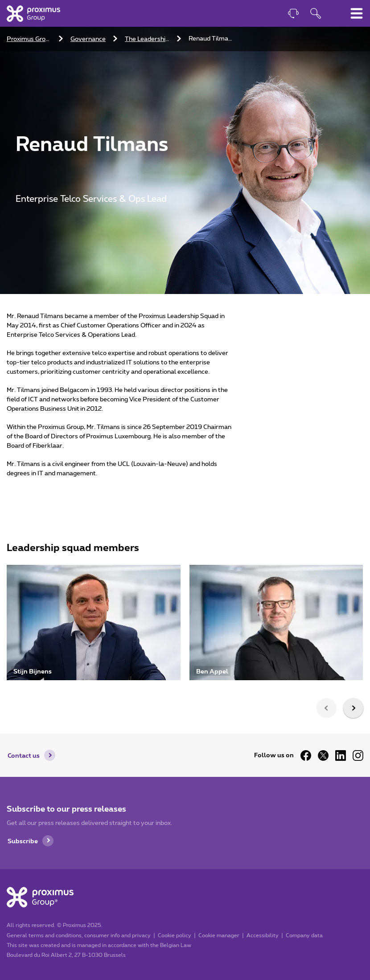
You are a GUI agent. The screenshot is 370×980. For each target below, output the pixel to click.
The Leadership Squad (148, 39)
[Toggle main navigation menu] (357, 13)
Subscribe (23, 841)
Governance (88, 39)
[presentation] (327, 708)
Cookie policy (175, 935)
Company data (304, 935)
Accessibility (263, 935)
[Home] (33, 13)
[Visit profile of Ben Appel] (276, 623)
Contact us (24, 755)
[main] (185, 358)
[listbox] (185, 627)
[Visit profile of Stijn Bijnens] (94, 623)
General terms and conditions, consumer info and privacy (79, 935)
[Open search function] (316, 14)
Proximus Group (30, 39)
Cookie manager (219, 935)
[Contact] (293, 14)
